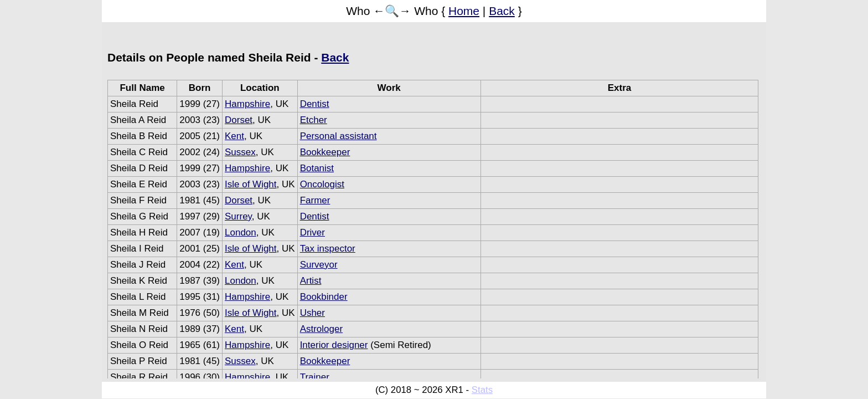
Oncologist (322, 184)
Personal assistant (339, 136)
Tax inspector (328, 249)
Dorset (239, 120)
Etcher (314, 120)
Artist (311, 281)
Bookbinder (324, 297)
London (241, 232)
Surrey (238, 216)
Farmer (315, 200)
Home (464, 11)
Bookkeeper (325, 152)
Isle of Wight (251, 184)
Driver (312, 232)
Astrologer (321, 329)
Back (502, 11)
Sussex (240, 152)
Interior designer (334, 345)
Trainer (315, 377)
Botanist (317, 168)
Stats (482, 390)
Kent (234, 136)
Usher (312, 313)
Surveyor (319, 265)
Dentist (315, 104)
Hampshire (247, 104)
